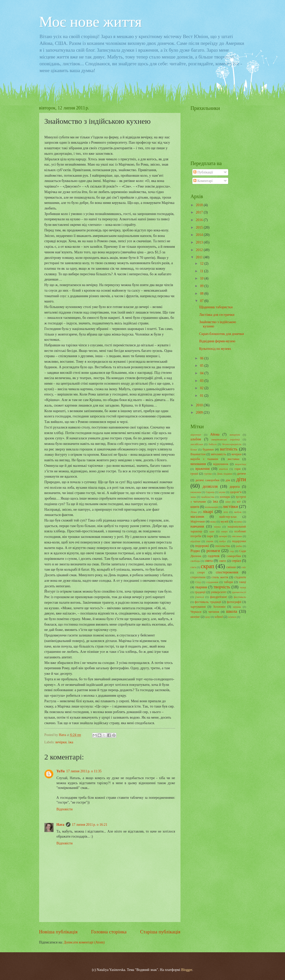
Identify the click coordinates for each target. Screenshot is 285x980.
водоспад (240, 464)
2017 (200, 212)
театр (243, 587)
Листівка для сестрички (217, 315)
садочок (214, 556)
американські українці (226, 439)
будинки (208, 449)
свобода (195, 561)
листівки (230, 507)
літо (226, 512)
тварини (201, 587)
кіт (239, 502)
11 (202, 271)
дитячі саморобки (207, 480)
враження (202, 469)
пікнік (210, 541)
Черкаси (196, 612)
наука (217, 527)
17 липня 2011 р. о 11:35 (84, 771)
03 (202, 381)
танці (243, 582)
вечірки (61, 742)
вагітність (229, 449)
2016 (200, 220)
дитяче (242, 474)
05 (202, 366)
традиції (200, 592)
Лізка (194, 512)
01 (202, 396)
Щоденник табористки (216, 307)
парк (210, 536)
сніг (244, 567)
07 (202, 301)
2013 (200, 242)
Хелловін (219, 607)
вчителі (224, 469)
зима (193, 497)
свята (209, 561)
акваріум (235, 435)
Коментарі (203, 181)
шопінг (195, 617)
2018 (200, 205)
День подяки (224, 474)
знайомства (208, 497)
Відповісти (65, 809)
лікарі (208, 512)
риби (239, 546)
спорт (201, 572)
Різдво (195, 551)
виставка (234, 459)
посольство (223, 546)
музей (225, 522)
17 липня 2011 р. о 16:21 (90, 825)
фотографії (234, 602)
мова (213, 522)
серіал (236, 561)
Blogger (187, 970)
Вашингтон (198, 454)
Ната (60, 825)
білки (194, 449)
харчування (198, 607)
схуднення (212, 582)
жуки (222, 492)
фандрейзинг (219, 597)
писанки (237, 536)
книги (195, 507)
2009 (200, 412)
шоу (208, 617)
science (232, 617)
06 (202, 358)
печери (223, 536)
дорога (235, 487)
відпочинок (221, 464)
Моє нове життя (90, 22)
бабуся (213, 444)
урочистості (239, 592)
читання (214, 612)
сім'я (193, 567)
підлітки (196, 541)
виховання (198, 464)
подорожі (202, 546)
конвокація (211, 507)
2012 (200, 250)
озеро (224, 531)
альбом (196, 439)
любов (238, 512)
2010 (200, 405)
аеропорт (196, 435)
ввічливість (219, 454)
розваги (213, 551)
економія (196, 492)
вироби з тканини (204, 459)
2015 (200, 227)
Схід (198, 582)
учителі (200, 597)
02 (202, 388)
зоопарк (225, 497)
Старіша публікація (160, 932)
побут (223, 541)
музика (238, 522)
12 (202, 264)
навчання (197, 526)
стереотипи (198, 577)
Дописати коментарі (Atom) (84, 942)
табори (228, 582)
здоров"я (236, 492)
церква (237, 607)
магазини (197, 517)
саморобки (234, 556)
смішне (231, 567)
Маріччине (198, 522)
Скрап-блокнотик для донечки (222, 334)
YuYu (61, 771)
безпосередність (232, 444)
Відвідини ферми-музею (217, 341)
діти (241, 479)
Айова (215, 434)
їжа (71, 742)
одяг (212, 531)
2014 (200, 235)
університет (219, 592)
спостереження (227, 572)
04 (202, 373)
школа (232, 611)
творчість (222, 587)
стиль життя (220, 577)
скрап (207, 566)
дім (228, 480)
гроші (195, 474)
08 (202, 294)
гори (238, 469)
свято (222, 561)
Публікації (203, 172)
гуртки (208, 474)
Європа (210, 492)
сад (232, 551)
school (219, 617)
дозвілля (210, 486)
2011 (200, 257)
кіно (228, 502)
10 (202, 278)
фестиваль (240, 597)
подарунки (239, 541)
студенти (240, 577)
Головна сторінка (109, 932)
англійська (197, 444)
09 (202, 286)
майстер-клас (228, 517)
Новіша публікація (58, 932)
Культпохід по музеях (215, 349)
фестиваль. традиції (208, 602)
